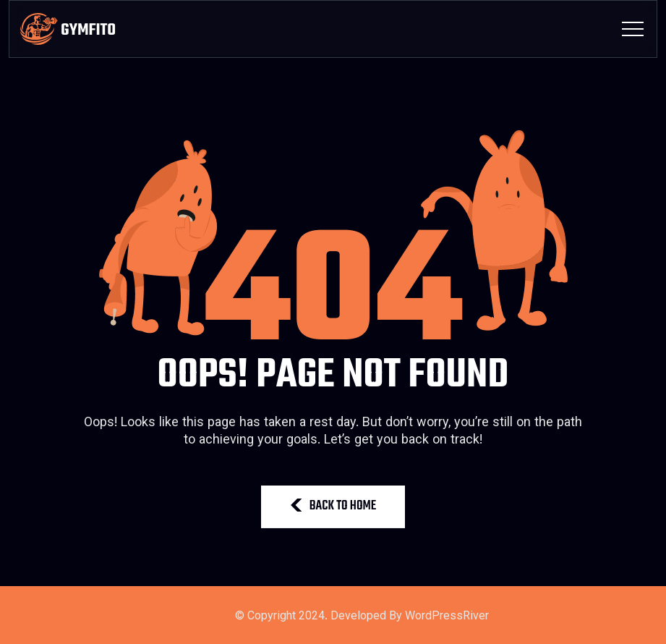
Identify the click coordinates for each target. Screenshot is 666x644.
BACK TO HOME (333, 506)
